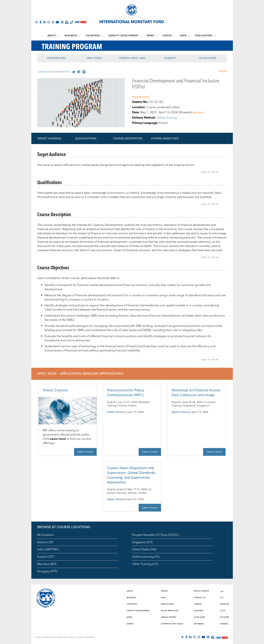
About (53, 36)
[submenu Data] (188, 36)
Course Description (128, 138)
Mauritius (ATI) (47, 564)
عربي (222, 591)
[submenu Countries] (102, 36)
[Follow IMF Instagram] (49, 22)
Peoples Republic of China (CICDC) (156, 535)
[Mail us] (83, 72)
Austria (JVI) (45, 542)
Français (225, 604)
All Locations (208, 58)
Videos (167, 36)
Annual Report (168, 617)
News (150, 36)
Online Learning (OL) (146, 557)
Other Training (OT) (145, 564)
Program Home (56, 58)
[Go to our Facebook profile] (78, 72)
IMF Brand (199, 624)
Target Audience (49, 138)
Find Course (94, 58)
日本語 (223, 610)
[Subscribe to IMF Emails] (67, 22)
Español (224, 624)
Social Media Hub (169, 610)
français (223, 71)
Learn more (85, 452)
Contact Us (200, 597)
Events (130, 624)
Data (182, 36)
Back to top (208, 172)
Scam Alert (199, 617)
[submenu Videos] (173, 36)
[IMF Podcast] (62, 22)
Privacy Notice (201, 591)
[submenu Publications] (213, 36)
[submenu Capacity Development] (141, 36)
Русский (225, 617)
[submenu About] (59, 36)
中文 (222, 597)
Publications (202, 36)
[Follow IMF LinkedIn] (44, 22)
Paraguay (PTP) (47, 571)
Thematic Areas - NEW (132, 58)
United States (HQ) (144, 549)
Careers (198, 604)
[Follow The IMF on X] (36, 22)
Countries (93, 36)
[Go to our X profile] (73, 72)
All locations (45, 535)
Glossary (199, 610)
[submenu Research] (80, 36)
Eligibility (170, 58)
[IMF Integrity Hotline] (71, 22)
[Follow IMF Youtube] (57, 22)
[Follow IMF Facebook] (41, 22)
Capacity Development (124, 36)
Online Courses (55, 390)
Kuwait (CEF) (46, 557)
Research (72, 36)
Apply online (115, 412)
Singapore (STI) (142, 542)
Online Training (167, 118)
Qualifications (86, 138)
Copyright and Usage (172, 624)
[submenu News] (156, 36)
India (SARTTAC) (48, 549)
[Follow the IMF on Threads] (53, 22)
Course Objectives (165, 138)
